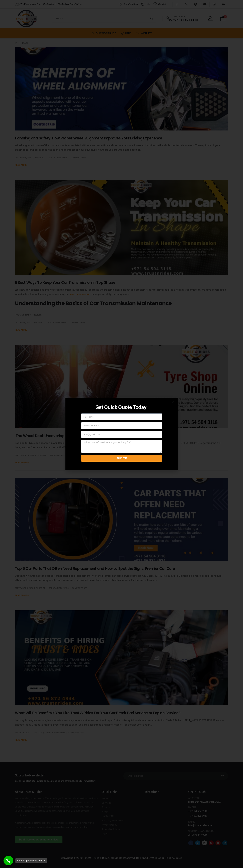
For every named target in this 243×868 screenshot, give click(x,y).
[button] (173, 402)
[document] (121, 434)
